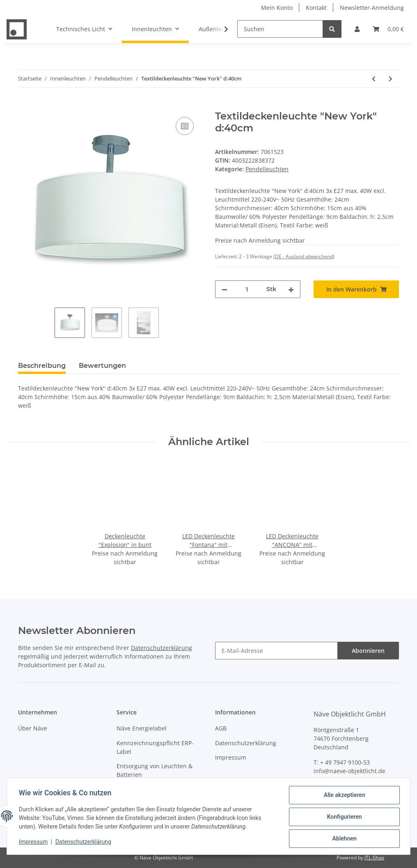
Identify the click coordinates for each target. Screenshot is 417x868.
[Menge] (247, 289)
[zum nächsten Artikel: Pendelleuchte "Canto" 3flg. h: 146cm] (391, 79)
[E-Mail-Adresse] (276, 651)
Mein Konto (277, 8)
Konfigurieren (343, 817)
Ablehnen (343, 839)
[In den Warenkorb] (25, 106)
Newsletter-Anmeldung (372, 8)
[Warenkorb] (388, 29)
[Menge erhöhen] (291, 289)
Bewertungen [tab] (102, 366)
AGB (221, 728)
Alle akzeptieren (343, 796)
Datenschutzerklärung (162, 648)
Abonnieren (368, 651)
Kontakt (316, 8)
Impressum (231, 757)
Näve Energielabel (142, 728)
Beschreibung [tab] (42, 366)
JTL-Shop (374, 858)
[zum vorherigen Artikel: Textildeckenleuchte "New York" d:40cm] (374, 79)
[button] (357, 29)
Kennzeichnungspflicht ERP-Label (155, 747)
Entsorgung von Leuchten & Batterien (155, 770)
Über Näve (33, 728)
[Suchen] (280, 29)
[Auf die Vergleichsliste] (185, 126)
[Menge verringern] (225, 289)
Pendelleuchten (267, 169)
